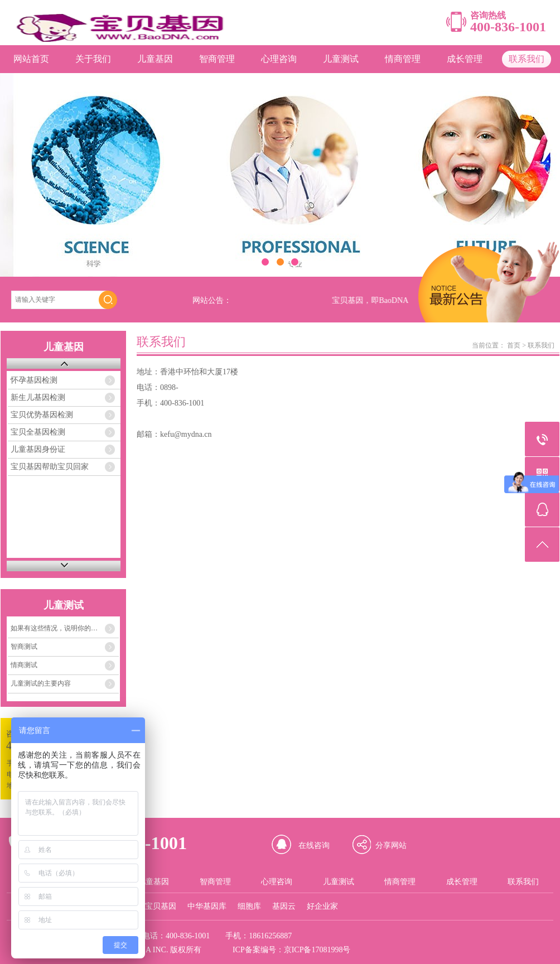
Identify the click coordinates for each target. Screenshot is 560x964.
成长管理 (465, 59)
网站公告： (212, 300)
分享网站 (391, 845)
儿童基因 (155, 59)
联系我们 (527, 59)
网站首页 (31, 59)
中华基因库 (207, 906)
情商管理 (403, 59)
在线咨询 (314, 845)
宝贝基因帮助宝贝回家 (50, 467)
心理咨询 (279, 59)
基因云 (284, 906)
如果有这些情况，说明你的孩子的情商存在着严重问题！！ (65, 628)
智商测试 (24, 647)
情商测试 (24, 665)
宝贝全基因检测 (38, 432)
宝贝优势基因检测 (42, 415)
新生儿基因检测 (38, 397)
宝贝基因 (161, 906)
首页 (514, 345)
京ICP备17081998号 (317, 950)
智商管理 (217, 59)
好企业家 (322, 906)
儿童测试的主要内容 (41, 683)
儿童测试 (341, 59)
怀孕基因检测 (34, 380)
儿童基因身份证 (38, 449)
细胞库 (249, 906)
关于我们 (93, 59)
